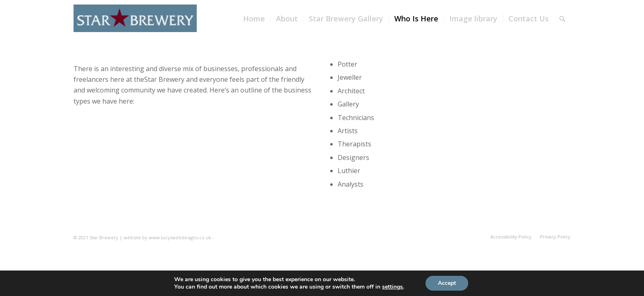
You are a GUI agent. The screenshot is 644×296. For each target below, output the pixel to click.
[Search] (562, 18)
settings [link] (392, 287)
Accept (447, 283)
